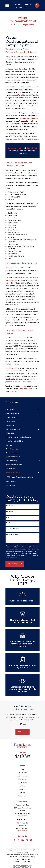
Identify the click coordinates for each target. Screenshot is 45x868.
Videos (22, 786)
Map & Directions (22, 816)
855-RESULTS (22, 757)
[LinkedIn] (22, 840)
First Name (10, 506)
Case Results (22, 779)
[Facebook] (14, 840)
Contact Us (22, 789)
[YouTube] (31, 840)
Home (22, 769)
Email (8, 523)
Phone (8, 517)
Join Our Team (22, 773)
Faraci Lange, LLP (12, 368)
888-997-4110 (22, 755)
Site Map (22, 793)
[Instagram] (27, 840)
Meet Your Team (22, 776)
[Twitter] (18, 840)
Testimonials (22, 783)
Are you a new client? (13, 529)
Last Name (10, 511)
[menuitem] (21, 410)
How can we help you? (13, 534)
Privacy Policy (22, 796)
